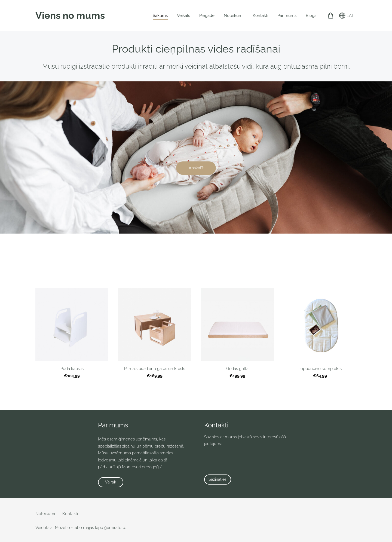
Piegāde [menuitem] (207, 16)
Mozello (62, 528)
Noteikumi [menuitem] (234, 16)
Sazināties (218, 479)
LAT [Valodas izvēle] (347, 16)
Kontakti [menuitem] (260, 16)
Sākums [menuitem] (160, 16)
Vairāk (111, 482)
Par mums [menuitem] (287, 16)
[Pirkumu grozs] (330, 16)
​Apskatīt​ (196, 168)
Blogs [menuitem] (311, 16)
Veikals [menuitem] (183, 16)
